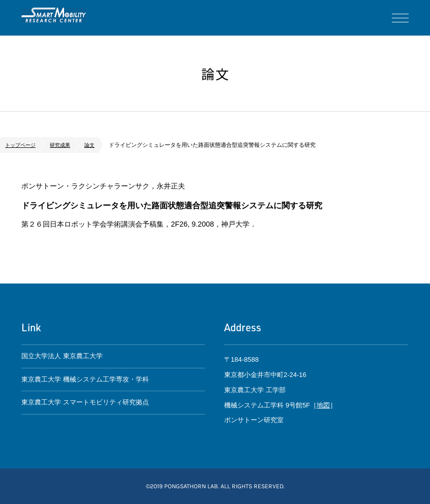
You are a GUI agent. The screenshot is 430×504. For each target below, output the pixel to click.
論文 (95, 145)
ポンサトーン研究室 (59, 18)
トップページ (22, 145)
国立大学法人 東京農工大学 (62, 357)
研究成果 (64, 145)
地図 (323, 405)
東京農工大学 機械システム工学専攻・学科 (85, 381)
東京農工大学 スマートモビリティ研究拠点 (85, 406)
